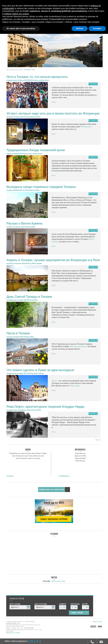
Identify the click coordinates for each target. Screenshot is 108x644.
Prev (11, 53)
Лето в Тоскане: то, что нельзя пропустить (37, 77)
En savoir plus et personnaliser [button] (21, 28)
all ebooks (10, 476)
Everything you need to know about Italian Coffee (28, 454)
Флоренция (86, 127)
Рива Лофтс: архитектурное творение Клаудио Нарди (45, 407)
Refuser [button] (80, 28)
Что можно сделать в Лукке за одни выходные (40, 370)
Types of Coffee (80, 456)
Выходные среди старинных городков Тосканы (41, 187)
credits (93, 627)
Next (98, 53)
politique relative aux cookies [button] (17, 14)
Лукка (54, 381)
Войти (8, 642)
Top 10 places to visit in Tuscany (28, 459)
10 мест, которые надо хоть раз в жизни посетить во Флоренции (53, 113)
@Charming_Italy (58, 581)
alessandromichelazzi (78, 347)
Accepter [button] (97, 28)
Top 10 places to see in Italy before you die (28, 456)
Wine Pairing (80, 461)
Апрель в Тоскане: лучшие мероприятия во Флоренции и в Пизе (53, 260)
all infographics (64, 476)
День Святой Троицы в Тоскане (29, 297)
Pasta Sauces (80, 454)
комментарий (93, 84)
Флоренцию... (75, 386)
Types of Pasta (80, 459)
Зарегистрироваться (19, 642)
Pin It (54, 102)
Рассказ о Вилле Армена (24, 223)
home (100, 627)
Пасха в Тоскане (18, 333)
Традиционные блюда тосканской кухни (36, 150)
